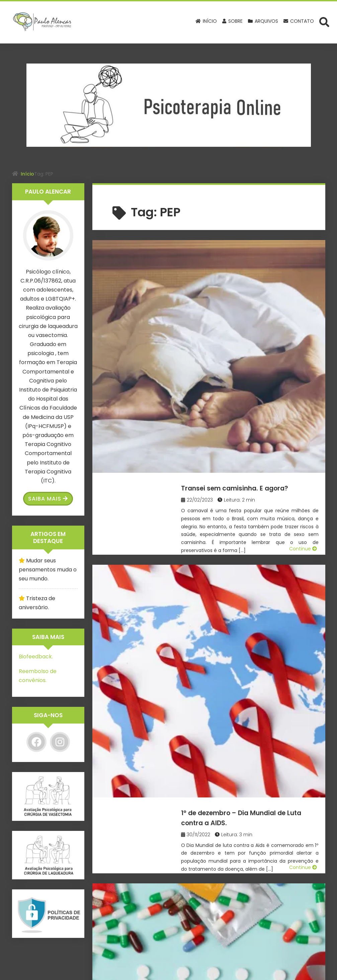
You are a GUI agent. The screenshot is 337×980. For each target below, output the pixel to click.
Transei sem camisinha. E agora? (239, 260)
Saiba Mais (48, 499)
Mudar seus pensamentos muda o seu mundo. (48, 570)
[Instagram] (60, 742)
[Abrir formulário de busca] (324, 22)
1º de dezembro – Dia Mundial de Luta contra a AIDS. (249, 354)
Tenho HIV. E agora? (228, 442)
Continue (303, 318)
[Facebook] (36, 742)
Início (27, 174)
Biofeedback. (36, 657)
